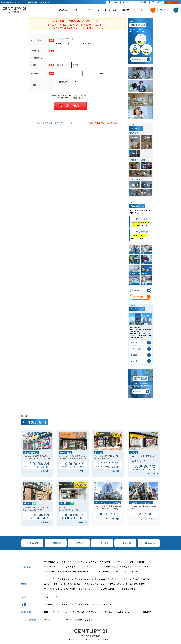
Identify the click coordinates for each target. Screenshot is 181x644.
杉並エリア (80, 562)
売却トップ (49, 579)
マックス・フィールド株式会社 (58, 620)
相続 (137, 579)
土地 (131, 562)
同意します (63, 98)
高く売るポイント (52, 589)
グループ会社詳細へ (113, 519)
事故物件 (147, 579)
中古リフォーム (51, 597)
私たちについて (64, 612)
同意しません (78, 98)
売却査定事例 (100, 579)
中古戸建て (107, 562)
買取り (57, 584)
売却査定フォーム (65, 579)
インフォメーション (65, 604)
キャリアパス (106, 612)
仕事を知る (80, 612)
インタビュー (133, 612)
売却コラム (115, 579)
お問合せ (97, 604)
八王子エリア (65, 562)
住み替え (128, 579)
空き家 (47, 584)
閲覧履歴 (57, 543)
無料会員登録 (50, 562)
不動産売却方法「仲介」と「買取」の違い (103, 584)
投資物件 (141, 562)
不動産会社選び (128, 589)
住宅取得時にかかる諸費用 (77, 572)
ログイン (172, 2)
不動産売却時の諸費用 (135, 584)
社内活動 (120, 612)
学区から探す (110, 567)
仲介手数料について (88, 589)
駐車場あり (70, 567)
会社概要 (48, 604)
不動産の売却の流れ (72, 584)
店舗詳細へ (45, 471)
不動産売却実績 (84, 579)
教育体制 (93, 612)
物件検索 (34, 543)
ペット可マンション (53, 567)
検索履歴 (80, 543)
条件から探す (126, 567)
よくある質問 (133, 572)
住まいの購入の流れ (53, 572)
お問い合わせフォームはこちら (100, 123)
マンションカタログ (144, 567)
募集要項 (147, 612)
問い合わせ (150, 543)
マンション (121, 562)
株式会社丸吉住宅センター (87, 620)
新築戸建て (94, 562)
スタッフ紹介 (83, 604)
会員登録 (127, 543)
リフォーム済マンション (90, 567)
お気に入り (104, 543)
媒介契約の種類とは (109, 589)
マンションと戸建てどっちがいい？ (108, 572)
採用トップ (49, 612)
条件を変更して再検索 (50, 123)
